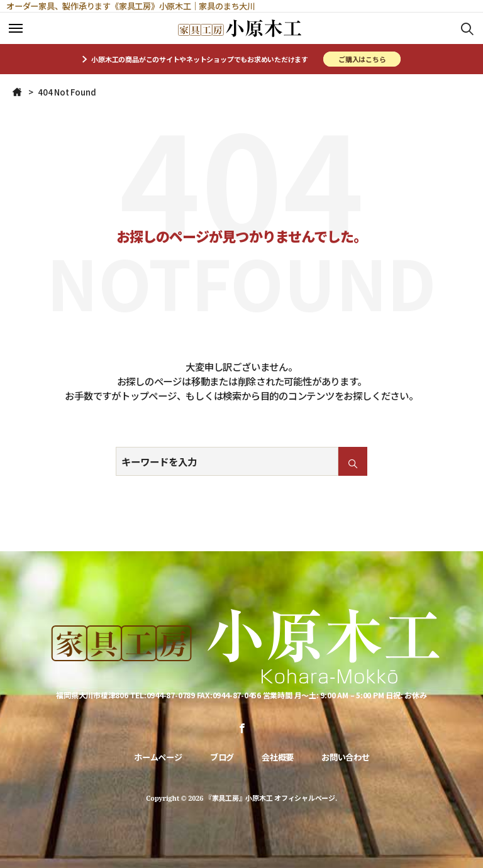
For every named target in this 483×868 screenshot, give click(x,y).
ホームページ (158, 757)
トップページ (149, 395)
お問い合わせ (346, 757)
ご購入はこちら (362, 59)
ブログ (222, 757)
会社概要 (278, 757)
